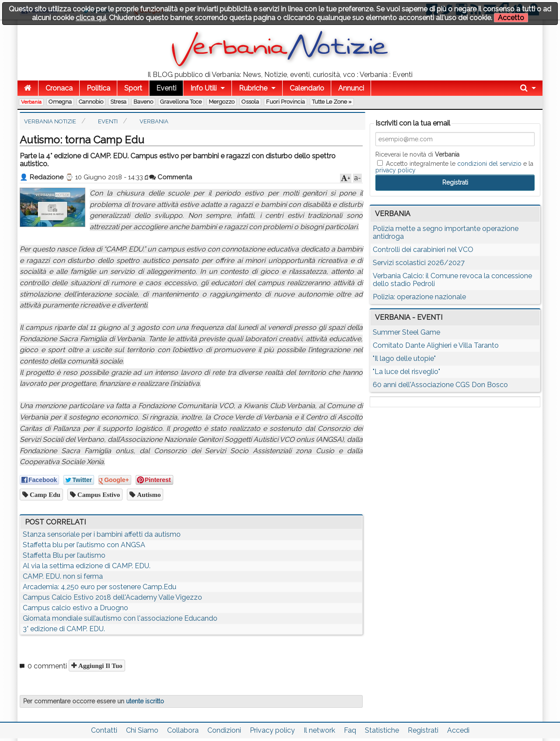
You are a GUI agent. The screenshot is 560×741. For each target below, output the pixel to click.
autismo (148, 495)
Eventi (166, 88)
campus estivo (98, 495)
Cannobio (91, 102)
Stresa (118, 102)
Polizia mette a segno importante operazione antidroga (446, 232)
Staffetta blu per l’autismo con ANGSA (84, 545)
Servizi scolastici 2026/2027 (419, 263)
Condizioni (224, 730)
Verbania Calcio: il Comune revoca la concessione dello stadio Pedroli (452, 280)
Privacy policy (272, 730)
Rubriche (253, 88)
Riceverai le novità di (417, 154)
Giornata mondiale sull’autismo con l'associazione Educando (120, 618)
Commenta (171, 177)
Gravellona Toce (181, 102)
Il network (319, 730)
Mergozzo (222, 102)
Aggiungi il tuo (100, 666)
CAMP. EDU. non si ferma (63, 576)
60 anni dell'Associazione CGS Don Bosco (440, 385)
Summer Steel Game (406, 332)
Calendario (307, 88)
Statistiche (382, 730)
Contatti (104, 730)
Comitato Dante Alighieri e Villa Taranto (436, 345)
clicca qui (91, 18)
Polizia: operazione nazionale (419, 297)
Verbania (31, 102)
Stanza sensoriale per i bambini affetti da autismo (102, 534)
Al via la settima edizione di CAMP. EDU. (87, 566)
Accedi (458, 730)
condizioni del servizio (489, 164)
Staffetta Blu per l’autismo (64, 555)
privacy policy (395, 170)
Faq (350, 730)
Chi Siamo (142, 730)
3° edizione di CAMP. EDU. (64, 629)
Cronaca (59, 88)
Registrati (423, 730)
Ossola (250, 102)
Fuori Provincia (285, 102)
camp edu (44, 495)
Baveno (143, 102)
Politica (98, 88)
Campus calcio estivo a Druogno (75, 608)
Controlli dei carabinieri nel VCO (423, 250)
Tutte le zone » (332, 102)
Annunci (351, 88)
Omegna (60, 102)
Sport (133, 88)
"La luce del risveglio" (406, 372)
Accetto (511, 18)
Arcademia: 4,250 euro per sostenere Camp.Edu (100, 587)
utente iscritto (145, 701)
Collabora (183, 730)
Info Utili (203, 88)
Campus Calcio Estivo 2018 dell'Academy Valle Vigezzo (112, 597)
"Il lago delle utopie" (404, 358)
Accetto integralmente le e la (454, 167)
